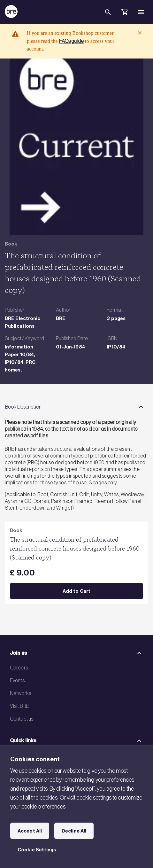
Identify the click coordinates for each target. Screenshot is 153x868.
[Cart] (125, 13)
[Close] (140, 33)
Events (17, 680)
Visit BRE (19, 706)
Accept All (30, 831)
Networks (20, 693)
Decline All (74, 831)
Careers (19, 668)
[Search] (108, 17)
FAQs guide (71, 41)
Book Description (23, 407)
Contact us (22, 719)
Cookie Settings (37, 850)
